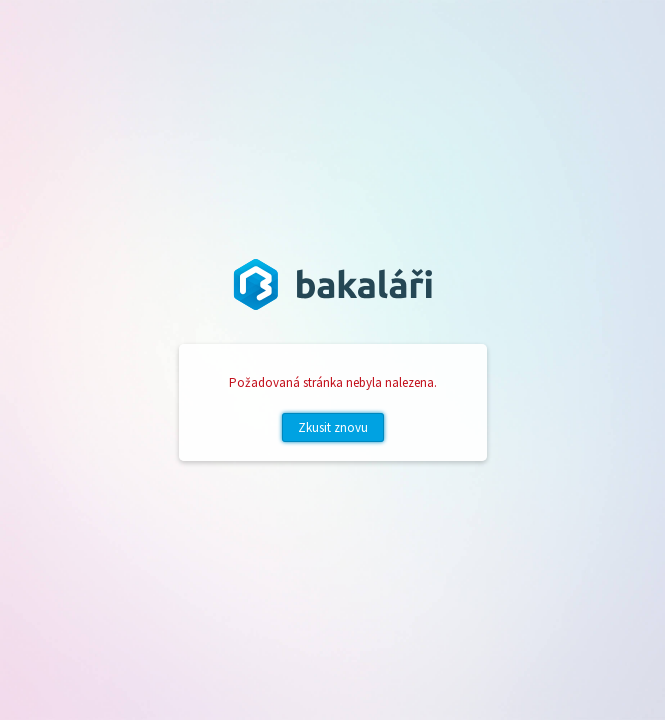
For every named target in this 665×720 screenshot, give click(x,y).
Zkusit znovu (333, 427)
